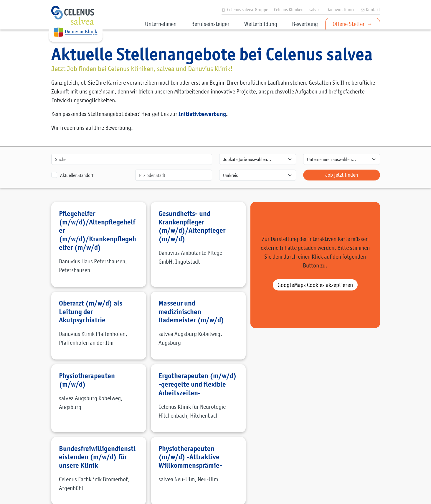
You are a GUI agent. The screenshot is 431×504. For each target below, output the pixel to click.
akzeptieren (315, 285)
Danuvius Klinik (340, 9)
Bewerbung (305, 24)
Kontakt (370, 9)
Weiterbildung (261, 24)
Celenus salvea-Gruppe (245, 9)
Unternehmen (161, 24)
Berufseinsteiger (210, 24)
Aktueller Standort (77, 175)
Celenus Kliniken (289, 9)
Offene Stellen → (353, 24)
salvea (315, 9)
